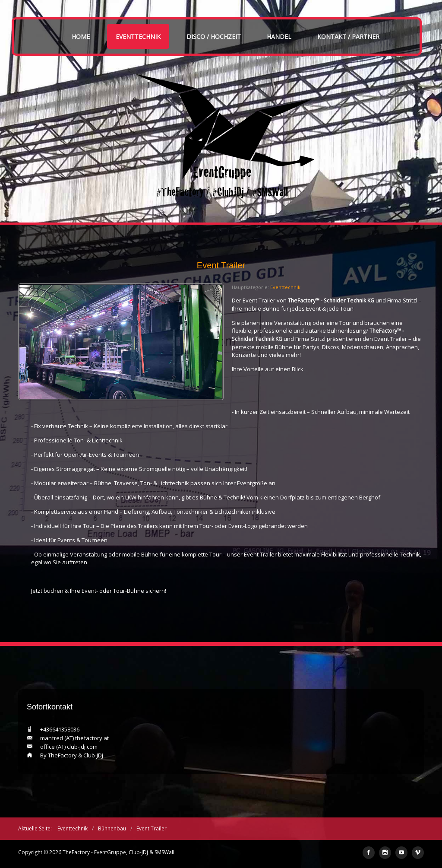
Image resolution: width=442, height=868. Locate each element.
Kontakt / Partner (348, 37)
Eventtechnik (138, 37)
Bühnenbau (112, 828)
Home (81, 37)
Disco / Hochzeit (214, 37)
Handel (279, 37)
